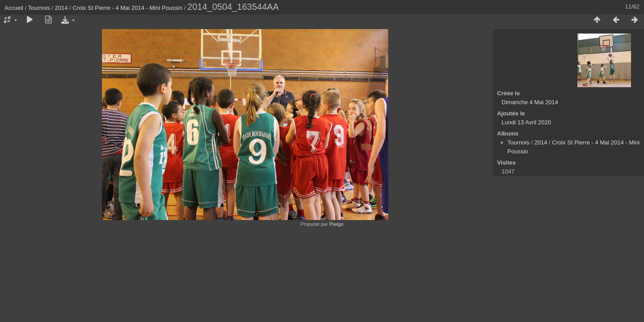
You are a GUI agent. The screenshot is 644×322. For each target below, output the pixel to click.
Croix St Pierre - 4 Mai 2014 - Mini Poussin (127, 8)
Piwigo (336, 224)
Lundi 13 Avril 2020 (526, 122)
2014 (61, 8)
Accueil (14, 8)
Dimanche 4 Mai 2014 (530, 102)
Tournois (39, 8)
